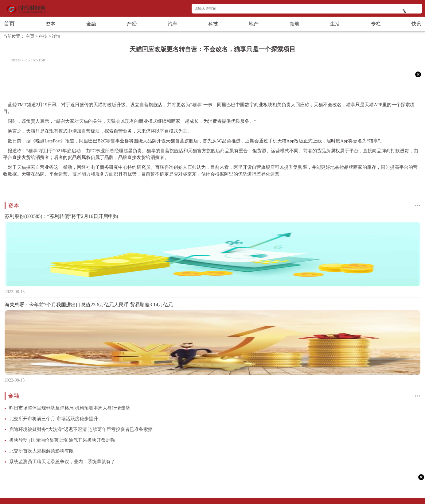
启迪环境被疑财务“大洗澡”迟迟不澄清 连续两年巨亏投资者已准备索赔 (81, 429)
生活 (335, 24)
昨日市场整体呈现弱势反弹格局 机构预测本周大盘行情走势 (70, 408)
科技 (213, 24)
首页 (9, 24)
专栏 (376, 24)
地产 (254, 24)
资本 (50, 24)
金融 (91, 24)
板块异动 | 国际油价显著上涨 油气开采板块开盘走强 (62, 440)
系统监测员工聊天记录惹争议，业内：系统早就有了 (62, 462)
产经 (132, 24)
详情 (56, 36)
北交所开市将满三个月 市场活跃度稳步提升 (54, 419)
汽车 (173, 24)
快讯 (416, 24)
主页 (30, 36)
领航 (294, 24)
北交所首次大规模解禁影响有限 (41, 451)
